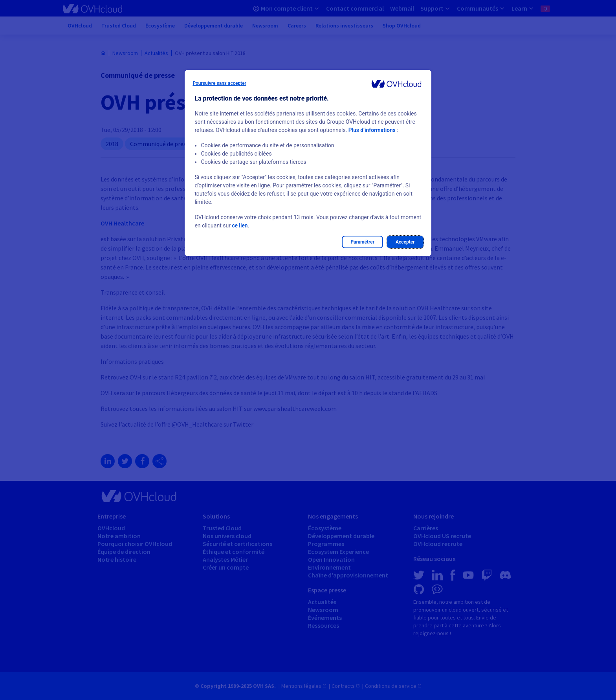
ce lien (240, 225)
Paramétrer (362, 242)
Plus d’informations (372, 130)
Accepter (405, 242)
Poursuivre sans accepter (219, 83)
